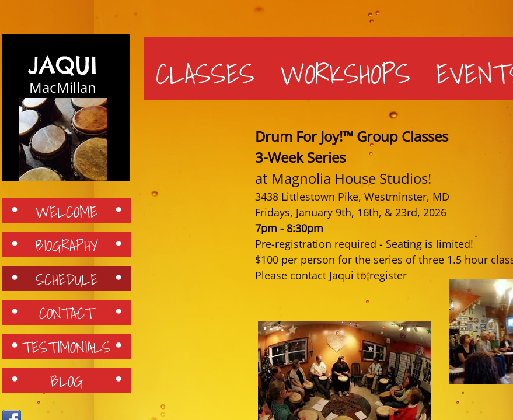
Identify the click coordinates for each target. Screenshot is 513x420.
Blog (67, 380)
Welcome (67, 211)
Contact (67, 313)
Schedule (67, 279)
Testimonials (67, 346)
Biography (67, 245)
